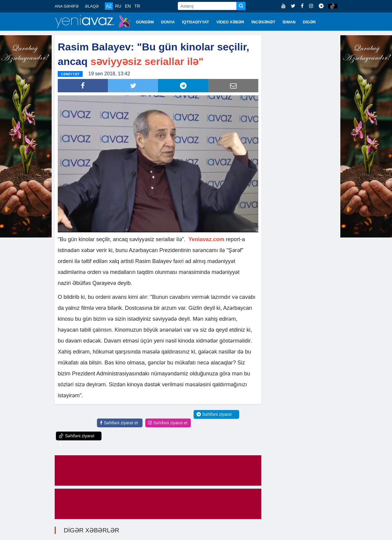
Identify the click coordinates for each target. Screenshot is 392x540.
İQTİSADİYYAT (196, 22)
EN (128, 6)
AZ (109, 6)
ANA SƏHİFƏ (67, 6)
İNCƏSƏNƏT (263, 22)
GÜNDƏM (145, 22)
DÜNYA (168, 22)
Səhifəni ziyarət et (119, 423)
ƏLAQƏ (92, 6)
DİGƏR (309, 22)
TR (137, 6)
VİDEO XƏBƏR (230, 22)
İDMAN (289, 22)
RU (118, 6)
